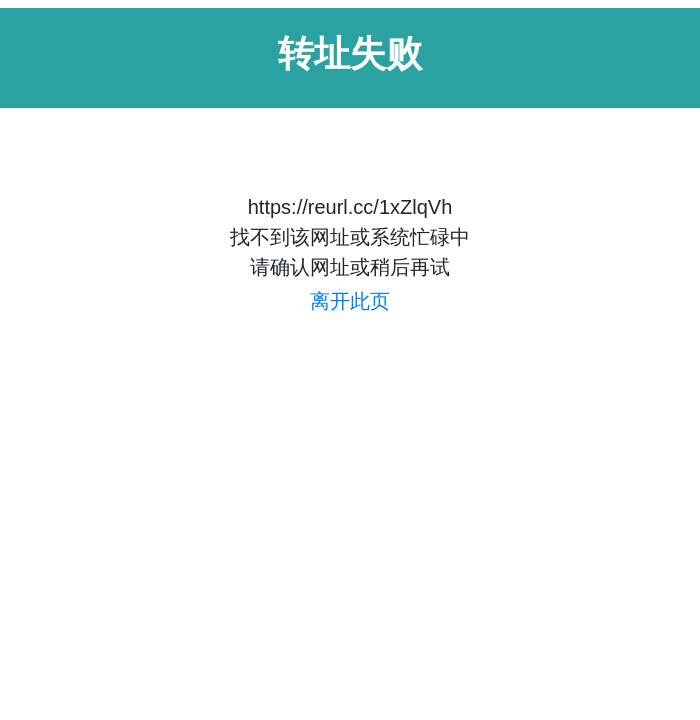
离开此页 (350, 301)
